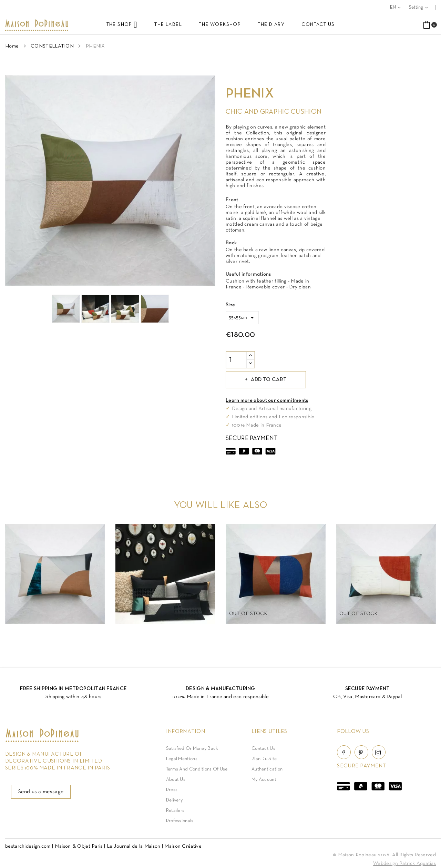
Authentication (267, 769)
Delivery (174, 800)
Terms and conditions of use (197, 769)
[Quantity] (236, 360)
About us (176, 780)
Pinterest (361, 752)
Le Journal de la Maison (134, 846)
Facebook (344, 752)
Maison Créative (183, 846)
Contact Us (263, 749)
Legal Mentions (182, 759)
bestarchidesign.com (28, 846)
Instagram (379, 752)
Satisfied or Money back (192, 749)
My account (264, 780)
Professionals (180, 821)
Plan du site (264, 759)
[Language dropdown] (396, 7)
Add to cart (268, 380)
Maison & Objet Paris (79, 846)
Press (172, 790)
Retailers (175, 811)
